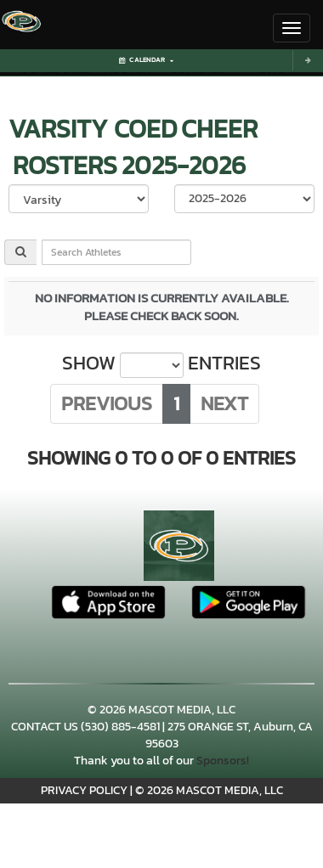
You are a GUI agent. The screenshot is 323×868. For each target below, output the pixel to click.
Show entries (161, 364)
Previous (107, 403)
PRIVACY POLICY (84, 790)
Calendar (146, 60)
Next (224, 403)
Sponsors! (223, 761)
